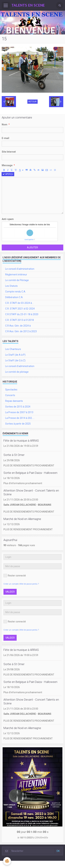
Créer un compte (11, 584)
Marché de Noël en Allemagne (22, 519)
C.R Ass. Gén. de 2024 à (18, 326)
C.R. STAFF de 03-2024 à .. (19, 303)
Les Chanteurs (13, 349)
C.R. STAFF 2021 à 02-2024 (20, 309)
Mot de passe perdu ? (29, 584)
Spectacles (11, 390)
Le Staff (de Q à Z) (15, 360)
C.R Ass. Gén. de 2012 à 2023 (21, 331)
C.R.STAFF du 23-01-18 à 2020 (22, 314)
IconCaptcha (29, 240)
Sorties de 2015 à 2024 (18, 407)
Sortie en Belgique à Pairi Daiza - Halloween (30, 473)
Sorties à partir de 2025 (18, 424)
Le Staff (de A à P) (15, 355)
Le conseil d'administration (20, 269)
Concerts (10, 395)
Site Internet (9, 152)
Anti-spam (8, 219)
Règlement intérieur (16, 275)
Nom (5, 125)
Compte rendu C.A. (16, 292)
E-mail (5, 138)
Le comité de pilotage (17, 372)
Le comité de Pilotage (17, 280)
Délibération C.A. (14, 297)
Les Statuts (11, 286)
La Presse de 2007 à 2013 (19, 412)
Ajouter (32, 247)
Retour (32, 102)
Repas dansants (14, 401)
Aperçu (8, 174)
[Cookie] (7, 861)
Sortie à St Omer (14, 455)
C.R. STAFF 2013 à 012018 (19, 320)
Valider (10, 592)
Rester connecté (15, 576)
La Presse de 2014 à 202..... (20, 418)
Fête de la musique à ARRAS (21, 441)
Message (7, 165)
